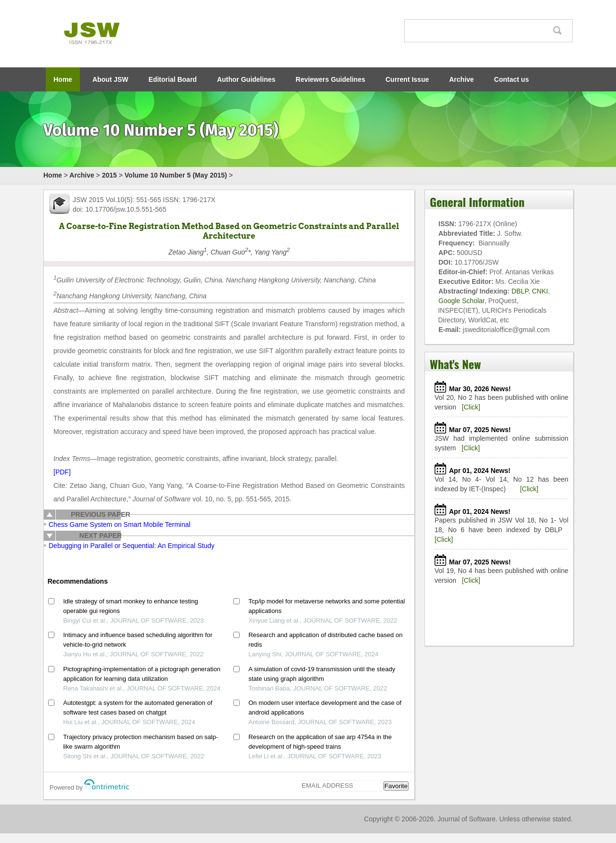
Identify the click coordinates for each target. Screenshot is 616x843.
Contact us (512, 79)
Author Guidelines (246, 79)
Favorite (396, 786)
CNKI (540, 291)
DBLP (520, 291)
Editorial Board (173, 79)
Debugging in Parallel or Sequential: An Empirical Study (132, 546)
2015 (109, 175)
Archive (461, 79)
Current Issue (407, 79)
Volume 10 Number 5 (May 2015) (176, 175)
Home (63, 79)
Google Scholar (462, 301)
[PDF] (62, 472)
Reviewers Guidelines (330, 79)
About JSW (110, 79)
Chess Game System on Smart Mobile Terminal (120, 524)
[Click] (471, 407)
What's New (455, 364)
